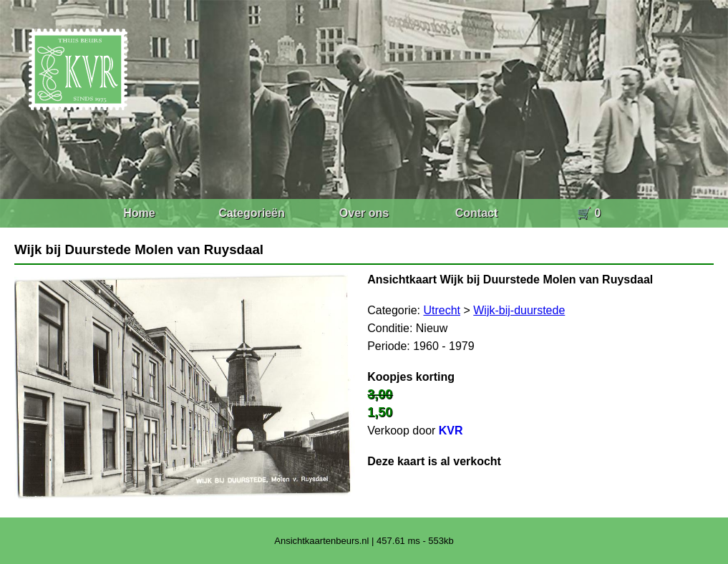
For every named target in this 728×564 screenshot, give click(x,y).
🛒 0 (589, 213)
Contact (477, 213)
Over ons (364, 213)
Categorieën (251, 213)
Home (139, 213)
